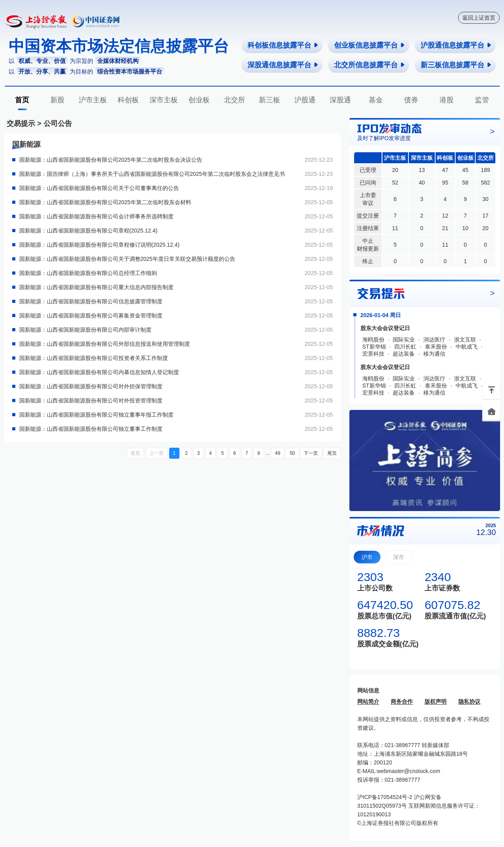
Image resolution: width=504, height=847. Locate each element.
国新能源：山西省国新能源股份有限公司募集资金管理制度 (91, 316)
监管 (482, 100)
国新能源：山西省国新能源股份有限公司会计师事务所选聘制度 (96, 216)
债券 (411, 100)
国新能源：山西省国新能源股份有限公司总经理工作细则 (88, 273)
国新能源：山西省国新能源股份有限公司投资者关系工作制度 (94, 358)
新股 (57, 100)
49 (278, 453)
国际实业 (404, 340)
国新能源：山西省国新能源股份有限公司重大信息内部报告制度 (96, 287)
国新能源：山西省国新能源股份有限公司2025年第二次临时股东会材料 (105, 202)
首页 (22, 100)
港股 (447, 100)
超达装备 (404, 354)
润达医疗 (434, 340)
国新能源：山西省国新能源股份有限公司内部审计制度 (85, 330)
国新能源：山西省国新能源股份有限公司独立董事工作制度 (91, 429)
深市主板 (164, 100)
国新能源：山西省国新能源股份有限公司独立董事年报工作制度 (96, 415)
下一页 (311, 453)
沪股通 (305, 100)
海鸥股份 (373, 340)
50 (292, 453)
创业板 (199, 100)
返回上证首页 (479, 18)
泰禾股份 (436, 347)
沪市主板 (93, 100)
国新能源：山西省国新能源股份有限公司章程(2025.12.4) (89, 231)
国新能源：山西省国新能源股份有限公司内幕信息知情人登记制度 (99, 372)
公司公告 (58, 124)
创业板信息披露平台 (370, 45)
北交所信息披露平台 (370, 65)
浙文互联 (465, 340)
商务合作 (402, 701)
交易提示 (21, 124)
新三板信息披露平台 (456, 65)
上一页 (157, 453)
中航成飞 (467, 347)
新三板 (270, 100)
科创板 (128, 100)
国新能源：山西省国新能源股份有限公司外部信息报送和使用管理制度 (105, 344)
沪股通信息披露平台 (456, 45)
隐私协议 (469, 701)
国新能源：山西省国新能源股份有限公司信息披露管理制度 (91, 301)
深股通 (340, 100)
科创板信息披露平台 (283, 45)
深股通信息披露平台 (283, 65)
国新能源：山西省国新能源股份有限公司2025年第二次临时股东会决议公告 (111, 160)
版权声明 (436, 701)
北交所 (234, 100)
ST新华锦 (374, 347)
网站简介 (368, 701)
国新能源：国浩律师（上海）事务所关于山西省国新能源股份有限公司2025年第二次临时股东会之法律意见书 (152, 174)
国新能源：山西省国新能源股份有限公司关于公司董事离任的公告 (99, 188)
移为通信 (434, 354)
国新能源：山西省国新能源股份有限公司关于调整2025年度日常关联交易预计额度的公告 (127, 259)
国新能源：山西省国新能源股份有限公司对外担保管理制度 (91, 386)
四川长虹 (405, 347)
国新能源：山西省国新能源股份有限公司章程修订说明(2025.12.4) (100, 245)
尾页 (332, 453)
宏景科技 (373, 354)
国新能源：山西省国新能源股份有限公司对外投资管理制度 (91, 400)
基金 (376, 100)
